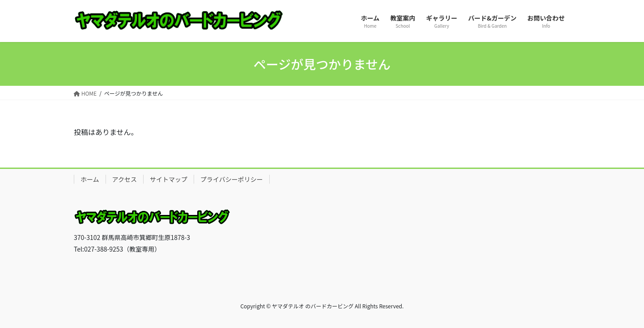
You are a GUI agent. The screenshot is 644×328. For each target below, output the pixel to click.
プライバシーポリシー (232, 179)
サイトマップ (169, 179)
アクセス (125, 179)
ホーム (90, 179)
